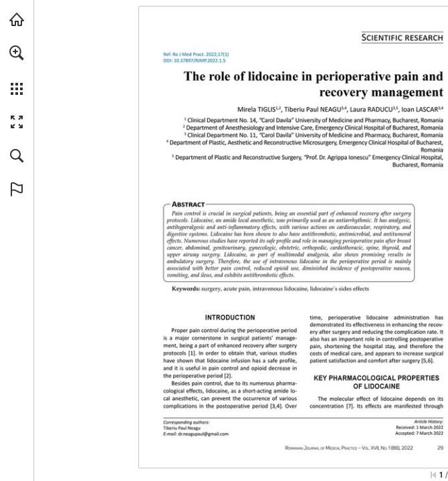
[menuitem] (17, 70)
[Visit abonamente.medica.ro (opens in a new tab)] (17, 19)
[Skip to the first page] (433, 475)
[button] (17, 53)
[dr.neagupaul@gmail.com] (203, 434)
